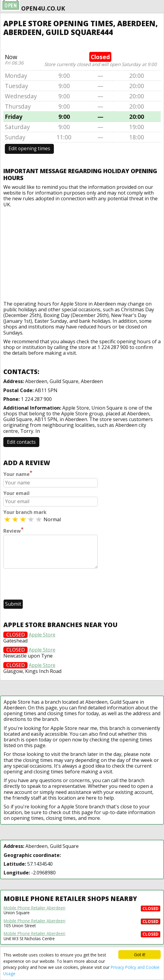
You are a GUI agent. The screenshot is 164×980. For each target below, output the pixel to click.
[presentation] (49, 585)
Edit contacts (21, 442)
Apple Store (42, 635)
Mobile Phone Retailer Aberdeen (34, 908)
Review (13, 530)
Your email (16, 493)
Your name (18, 474)
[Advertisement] (82, 253)
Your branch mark (25, 512)
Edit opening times (29, 149)
